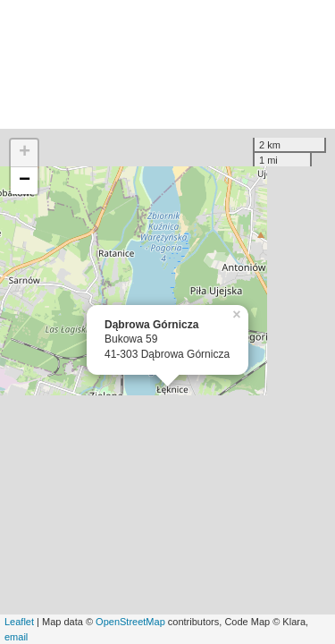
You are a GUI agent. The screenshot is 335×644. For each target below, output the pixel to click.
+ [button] (25, 153)
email (16, 637)
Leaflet (19, 622)
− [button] (25, 181)
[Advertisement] (167, 64)
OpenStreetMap (130, 622)
